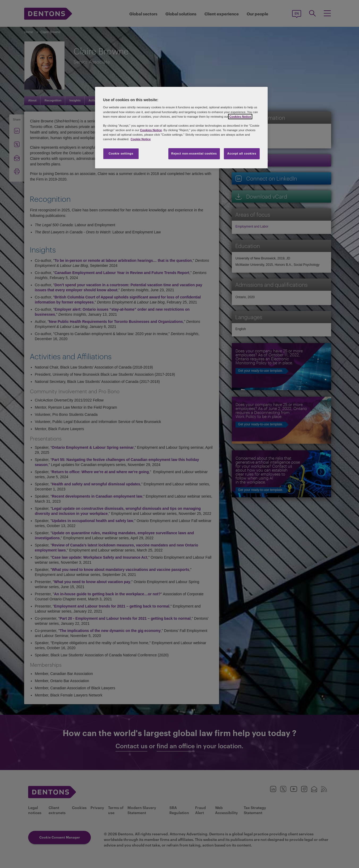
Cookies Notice (240, 117)
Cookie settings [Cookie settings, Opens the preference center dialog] (121, 153)
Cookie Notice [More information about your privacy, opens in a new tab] (141, 139)
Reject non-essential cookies (194, 153)
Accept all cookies (242, 153)
